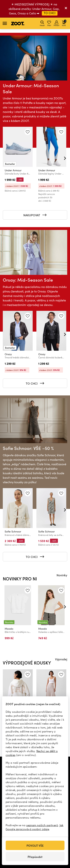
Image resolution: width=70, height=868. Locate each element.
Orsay (8, 354)
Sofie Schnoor (13, 531)
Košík (64, 23)
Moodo (9, 629)
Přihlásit (56, 23)
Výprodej (61, 659)
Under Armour (13, 170)
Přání (49, 23)
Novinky (62, 575)
